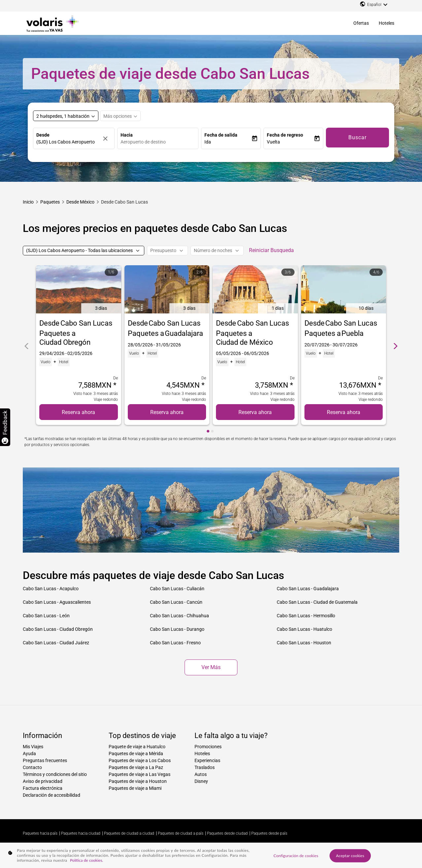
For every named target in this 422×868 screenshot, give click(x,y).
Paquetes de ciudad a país (181, 833)
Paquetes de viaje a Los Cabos (140, 760)
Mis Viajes (33, 747)
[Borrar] (107, 138)
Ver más (211, 667)
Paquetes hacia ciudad (81, 833)
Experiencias (207, 760)
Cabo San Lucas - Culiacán (177, 589)
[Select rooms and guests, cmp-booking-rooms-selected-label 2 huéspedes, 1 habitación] (66, 116)
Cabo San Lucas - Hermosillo (306, 616)
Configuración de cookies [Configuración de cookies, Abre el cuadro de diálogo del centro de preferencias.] (296, 855)
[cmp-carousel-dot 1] (208, 431)
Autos (201, 774)
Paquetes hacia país (40, 833)
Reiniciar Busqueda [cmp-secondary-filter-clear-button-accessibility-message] (271, 250)
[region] (211, 855)
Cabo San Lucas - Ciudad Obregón (58, 629)
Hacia (127, 135)
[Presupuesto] (167, 251)
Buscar (357, 137)
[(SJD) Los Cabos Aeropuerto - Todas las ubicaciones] (84, 251)
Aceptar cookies (350, 855)
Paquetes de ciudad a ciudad (129, 833)
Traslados (205, 767)
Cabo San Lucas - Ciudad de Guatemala (317, 602)
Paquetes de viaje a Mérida (136, 754)
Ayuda (29, 754)
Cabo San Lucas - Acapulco (51, 589)
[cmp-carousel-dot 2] (212, 431)
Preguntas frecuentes (45, 760)
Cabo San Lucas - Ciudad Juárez (56, 643)
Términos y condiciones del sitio (55, 774)
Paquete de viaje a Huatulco (137, 747)
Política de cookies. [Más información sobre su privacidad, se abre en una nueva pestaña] (87, 860)
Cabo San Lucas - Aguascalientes (57, 602)
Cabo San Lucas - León (46, 616)
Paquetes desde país (269, 833)
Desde (43, 135)
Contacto (32, 767)
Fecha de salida (221, 135)
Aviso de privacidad (43, 781)
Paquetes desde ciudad (227, 833)
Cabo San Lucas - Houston (304, 643)
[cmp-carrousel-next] (396, 346)
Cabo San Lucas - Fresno (175, 643)
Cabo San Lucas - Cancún (176, 602)
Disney (201, 781)
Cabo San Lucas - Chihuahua (179, 616)
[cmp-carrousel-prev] (26, 346)
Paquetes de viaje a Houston (138, 781)
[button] (228, 142)
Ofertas (361, 23)
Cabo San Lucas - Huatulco (304, 629)
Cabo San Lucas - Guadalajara (308, 589)
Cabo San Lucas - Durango (177, 629)
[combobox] (159, 142)
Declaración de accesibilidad (52, 795)
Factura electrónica (43, 788)
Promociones (208, 747)
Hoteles (387, 23)
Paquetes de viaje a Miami (135, 788)
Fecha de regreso (285, 135)
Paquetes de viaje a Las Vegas (140, 774)
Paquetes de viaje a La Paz (136, 767)
